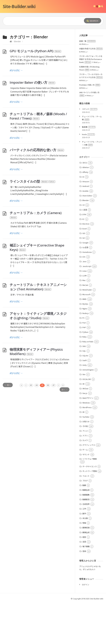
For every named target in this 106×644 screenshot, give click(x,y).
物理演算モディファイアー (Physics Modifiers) (36, 352)
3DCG (85, 163)
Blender (17, 41)
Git (84, 238)
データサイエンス (90, 466)
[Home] (11, 41)
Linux (84, 271)
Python (85, 332)
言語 (84, 542)
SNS (84, 346)
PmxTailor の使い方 (90, 85)
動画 (84, 485)
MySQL (85, 304)
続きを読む (16, 70)
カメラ (85, 440)
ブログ (85, 481)
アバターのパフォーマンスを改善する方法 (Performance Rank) (91, 59)
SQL (84, 351)
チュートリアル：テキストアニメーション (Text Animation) (38, 287)
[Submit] (93, 21)
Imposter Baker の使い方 (33, 82)
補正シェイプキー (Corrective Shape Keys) (37, 247)
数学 (84, 514)
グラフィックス (89, 445)
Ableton (86, 167)
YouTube (86, 417)
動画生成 (86, 490)
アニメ (85, 431)
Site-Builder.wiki (19, 6)
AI (83, 177)
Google (85, 243)
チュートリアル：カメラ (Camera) (36, 215)
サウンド (86, 454)
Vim (84, 374)
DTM (84, 214)
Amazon (86, 181)
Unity (85, 365)
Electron (86, 224)
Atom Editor (87, 196)
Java (84, 261)
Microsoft (86, 294)
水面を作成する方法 (91, 49)
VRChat (85, 389)
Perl (84, 323)
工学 (84, 509)
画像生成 (86, 532)
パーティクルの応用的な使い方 (37, 150)
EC (83, 219)
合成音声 (86, 504)
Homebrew (87, 252)
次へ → (64, 390)
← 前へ (8, 385)
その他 (85, 426)
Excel (85, 229)
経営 (84, 537)
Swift (85, 360)
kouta (88, 134)
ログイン (86, 585)
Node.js (86, 313)
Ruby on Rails (88, 342)
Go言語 (85, 247)
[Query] (43, 21)
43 (31, 385)
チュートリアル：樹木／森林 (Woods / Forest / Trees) (38, 116)
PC (84, 318)
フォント (86, 476)
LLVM (84, 276)
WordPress (87, 407)
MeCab (85, 285)
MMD (84, 299)
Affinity (85, 172)
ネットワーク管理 (90, 471)
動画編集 (86, 495)
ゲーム (85, 450)
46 (48, 385)
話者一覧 (87, 41)
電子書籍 (86, 546)
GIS (84, 233)
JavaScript (87, 266)
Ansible (85, 191)
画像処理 (86, 528)
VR (83, 384)
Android (86, 186)
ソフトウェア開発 (90, 459)
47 (54, 385)
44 (37, 385)
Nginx (85, 309)
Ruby (84, 337)
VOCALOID (87, 379)
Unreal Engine (88, 370)
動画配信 (86, 499)
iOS (84, 257)
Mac (84, 280)
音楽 (84, 551)
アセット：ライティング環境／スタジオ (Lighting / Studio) (38, 316)
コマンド (90, 109)
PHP (84, 327)
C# (83, 205)
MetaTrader (87, 290)
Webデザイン (88, 398)
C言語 (85, 210)
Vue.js (85, 393)
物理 (84, 523)
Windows (86, 403)
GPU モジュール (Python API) (36, 51)
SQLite (85, 356)
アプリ (85, 436)
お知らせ (86, 421)
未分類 (85, 518)
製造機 (89, 127)
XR (83, 412)
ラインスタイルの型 (33, 181)
